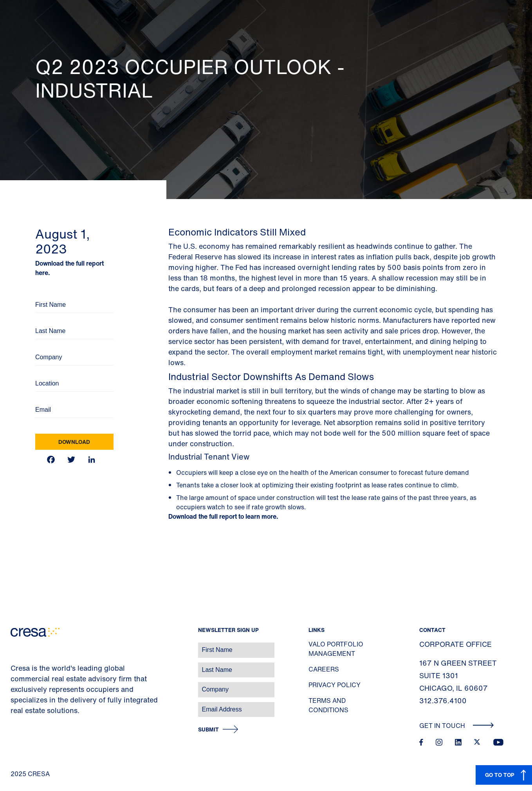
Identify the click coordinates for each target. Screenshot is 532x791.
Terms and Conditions (328, 705)
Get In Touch (457, 726)
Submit (208, 730)
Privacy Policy (335, 685)
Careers (324, 669)
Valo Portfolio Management (336, 649)
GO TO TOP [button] (500, 775)
